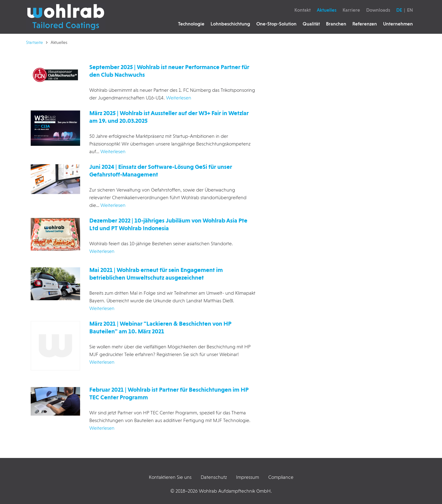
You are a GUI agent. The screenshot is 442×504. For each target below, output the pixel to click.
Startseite (35, 42)
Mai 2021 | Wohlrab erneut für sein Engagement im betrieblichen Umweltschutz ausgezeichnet (156, 274)
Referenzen (365, 24)
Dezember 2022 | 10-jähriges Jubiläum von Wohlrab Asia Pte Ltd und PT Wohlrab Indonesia (168, 224)
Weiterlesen (179, 98)
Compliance (281, 477)
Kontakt (302, 10)
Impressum (248, 477)
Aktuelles (327, 10)
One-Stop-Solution (276, 24)
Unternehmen (398, 24)
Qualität (311, 24)
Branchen (336, 24)
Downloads (378, 10)
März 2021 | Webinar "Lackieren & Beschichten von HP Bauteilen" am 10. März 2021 (160, 327)
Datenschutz (214, 477)
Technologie (191, 24)
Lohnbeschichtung (230, 24)
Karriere (351, 10)
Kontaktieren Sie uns (170, 477)
